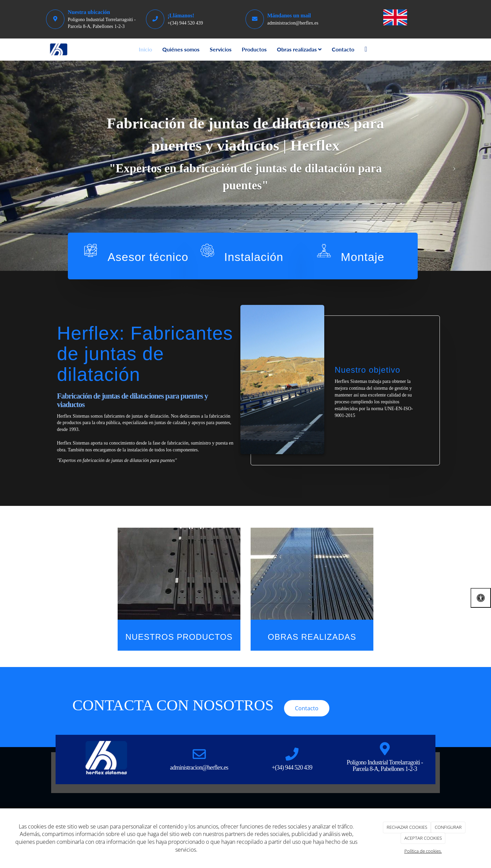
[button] (37, 166)
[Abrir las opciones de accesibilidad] (481, 598)
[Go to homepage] (59, 50)
